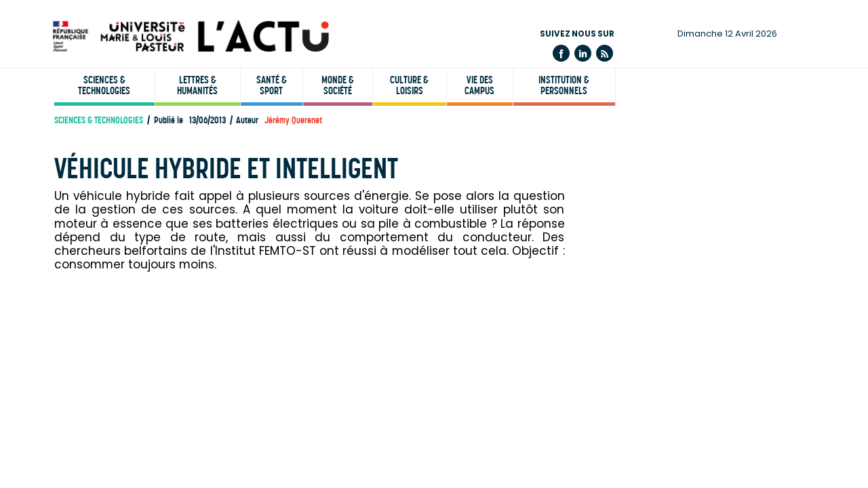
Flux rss (605, 53)
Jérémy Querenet (293, 120)
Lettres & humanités (197, 85)
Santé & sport (272, 85)
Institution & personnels (564, 85)
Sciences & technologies (104, 85)
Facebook (561, 53)
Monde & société (338, 85)
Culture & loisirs (409, 85)
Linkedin (583, 53)
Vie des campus (479, 85)
